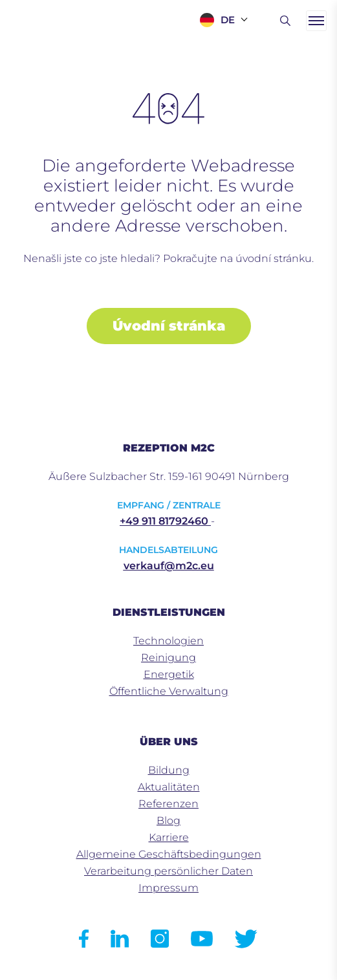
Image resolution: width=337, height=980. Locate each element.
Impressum (168, 888)
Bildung (169, 770)
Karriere (169, 837)
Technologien (168, 641)
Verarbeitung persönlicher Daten (168, 871)
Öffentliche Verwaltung (169, 691)
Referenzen (168, 804)
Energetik (169, 674)
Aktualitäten (169, 787)
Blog (168, 821)
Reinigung (168, 658)
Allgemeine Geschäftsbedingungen (169, 854)
